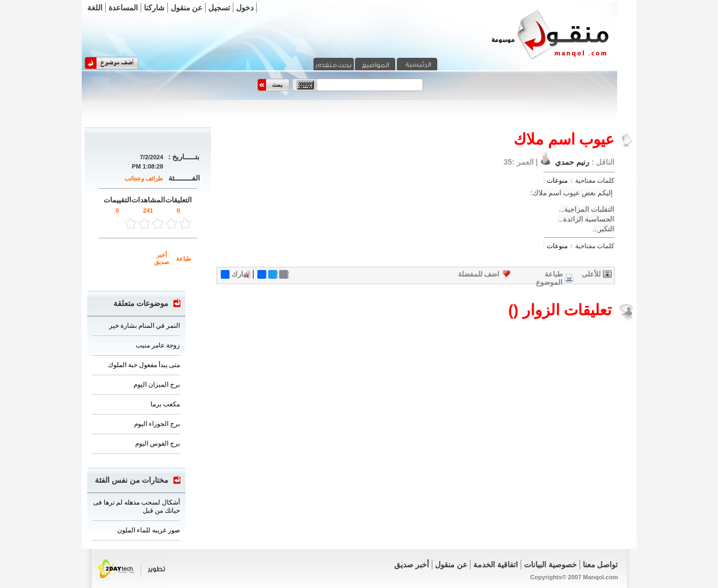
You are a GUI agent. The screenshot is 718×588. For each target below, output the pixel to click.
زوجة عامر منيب (158, 345)
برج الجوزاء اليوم (157, 424)
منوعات (557, 181)
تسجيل (219, 8)
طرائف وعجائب (144, 178)
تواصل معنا (601, 565)
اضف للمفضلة (479, 274)
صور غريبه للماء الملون (149, 530)
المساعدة (123, 8)
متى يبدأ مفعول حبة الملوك (144, 365)
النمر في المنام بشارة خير (144, 326)
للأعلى (591, 274)
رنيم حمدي (571, 162)
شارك (235, 274)
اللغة (95, 8)
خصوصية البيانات (550, 565)
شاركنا (154, 8)
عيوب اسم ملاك (556, 193)
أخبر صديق (162, 258)
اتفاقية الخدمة (496, 565)
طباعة (184, 259)
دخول (245, 8)
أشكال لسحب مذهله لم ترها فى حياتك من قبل (137, 506)
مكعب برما (165, 404)
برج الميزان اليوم (157, 385)
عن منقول (187, 8)
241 (148, 211)
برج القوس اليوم (158, 443)
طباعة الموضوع (549, 278)
